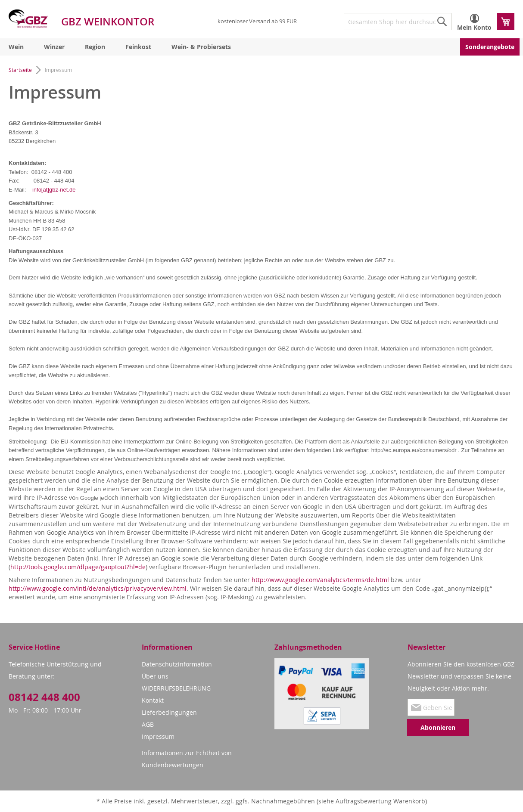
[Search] (442, 22)
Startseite (21, 70)
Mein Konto (474, 27)
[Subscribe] (438, 728)
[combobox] (398, 22)
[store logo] (28, 19)
